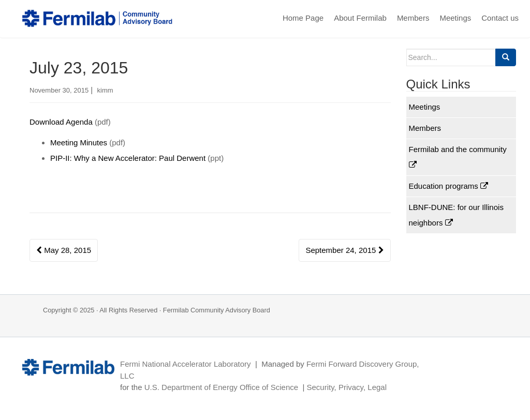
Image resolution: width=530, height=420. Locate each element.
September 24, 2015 (344, 250)
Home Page (303, 18)
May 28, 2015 (64, 250)
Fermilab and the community (458, 157)
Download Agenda (61, 122)
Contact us (500, 18)
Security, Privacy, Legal (347, 387)
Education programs (448, 186)
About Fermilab (360, 18)
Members (413, 18)
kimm (105, 90)
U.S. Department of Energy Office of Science (221, 387)
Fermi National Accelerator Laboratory (186, 364)
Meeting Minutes (79, 142)
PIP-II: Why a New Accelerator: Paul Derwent (128, 158)
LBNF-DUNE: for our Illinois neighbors (456, 215)
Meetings (455, 18)
